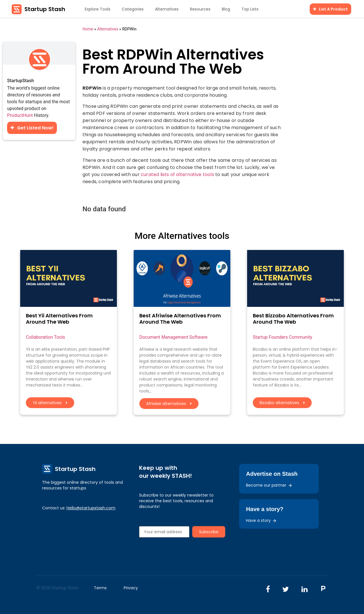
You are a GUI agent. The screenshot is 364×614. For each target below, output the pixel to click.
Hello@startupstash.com (91, 508)
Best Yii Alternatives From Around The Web (59, 319)
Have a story (261, 520)
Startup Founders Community (283, 337)
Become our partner (269, 485)
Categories (133, 9)
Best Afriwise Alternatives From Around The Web (180, 319)
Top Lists (250, 9)
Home (88, 29)
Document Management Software (173, 337)
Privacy (131, 588)
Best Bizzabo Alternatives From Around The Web (293, 319)
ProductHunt (20, 115)
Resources (200, 9)
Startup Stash (45, 9)
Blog (226, 9)
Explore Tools (98, 9)
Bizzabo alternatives (282, 403)
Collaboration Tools (45, 337)
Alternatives (167, 9)
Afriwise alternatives (169, 404)
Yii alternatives (50, 403)
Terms (100, 588)
